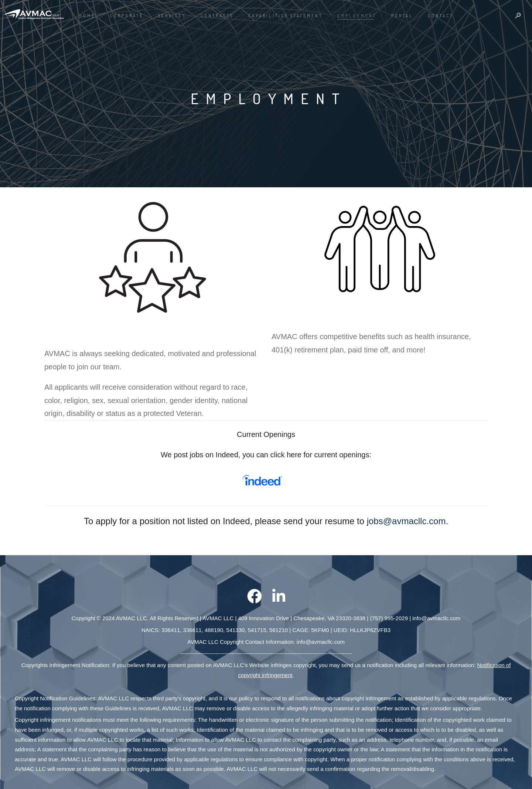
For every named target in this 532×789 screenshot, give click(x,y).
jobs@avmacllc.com (406, 521)
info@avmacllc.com (436, 618)
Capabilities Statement (285, 16)
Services (172, 16)
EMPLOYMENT (357, 16)
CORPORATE (127, 16)
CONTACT (441, 16)
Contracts (217, 16)
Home (87, 16)
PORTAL (402, 16)
